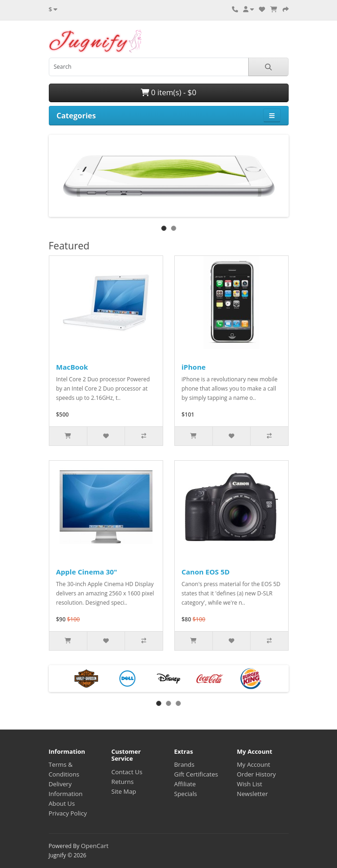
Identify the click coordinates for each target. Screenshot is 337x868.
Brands (185, 764)
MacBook (72, 367)
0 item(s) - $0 (168, 92)
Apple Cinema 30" (87, 572)
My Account (254, 764)
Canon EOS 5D (206, 572)
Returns (123, 782)
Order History (257, 774)
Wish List (250, 784)
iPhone (194, 367)
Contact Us (127, 772)
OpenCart (95, 846)
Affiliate (185, 784)
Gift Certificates (196, 774)
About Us (62, 803)
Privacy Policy (68, 813)
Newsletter (253, 794)
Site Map (124, 791)
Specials (186, 794)
